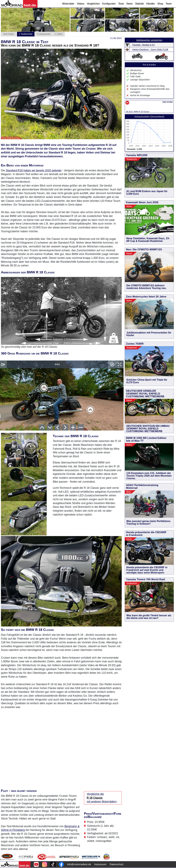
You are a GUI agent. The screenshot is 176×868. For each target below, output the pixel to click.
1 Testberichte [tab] (26, 34)
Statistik (139, 4)
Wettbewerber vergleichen (149, 40)
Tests (121, 4)
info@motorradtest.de (79, 864)
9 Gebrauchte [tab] (44, 34)
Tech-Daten (9, 34)
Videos (81, 4)
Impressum (100, 864)
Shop (160, 4)
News (129, 4)
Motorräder (68, 4)
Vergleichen (93, 4)
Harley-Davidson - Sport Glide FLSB (150, 49)
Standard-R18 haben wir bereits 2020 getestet (34, 170)
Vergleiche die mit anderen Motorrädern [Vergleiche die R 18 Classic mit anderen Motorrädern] (102, 798)
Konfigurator (109, 4)
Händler (150, 4)
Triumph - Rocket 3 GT (144, 45)
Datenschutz (117, 864)
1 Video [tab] (59, 34)
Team (169, 4)
